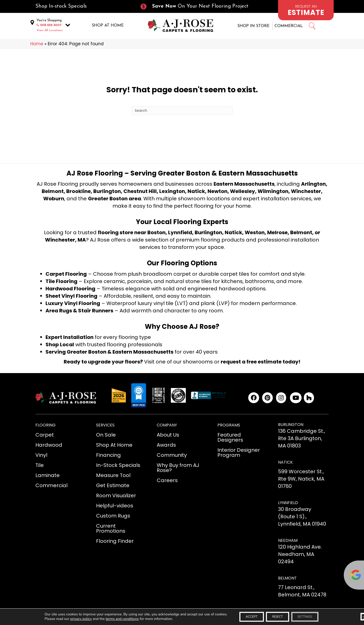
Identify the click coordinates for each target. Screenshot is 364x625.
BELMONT (287, 579)
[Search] (182, 111)
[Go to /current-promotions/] (199, 6)
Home (37, 45)
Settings (311, 616)
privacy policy (71, 618)
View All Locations (50, 31)
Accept (245, 616)
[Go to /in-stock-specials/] (82, 6)
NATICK (285, 463)
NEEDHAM (288, 541)
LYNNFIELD (288, 503)
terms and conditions (113, 618)
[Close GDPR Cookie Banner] (356, 616)
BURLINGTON (291, 425)
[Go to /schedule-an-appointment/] (306, 10)
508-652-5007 (51, 25)
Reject (277, 616)
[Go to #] (312, 27)
